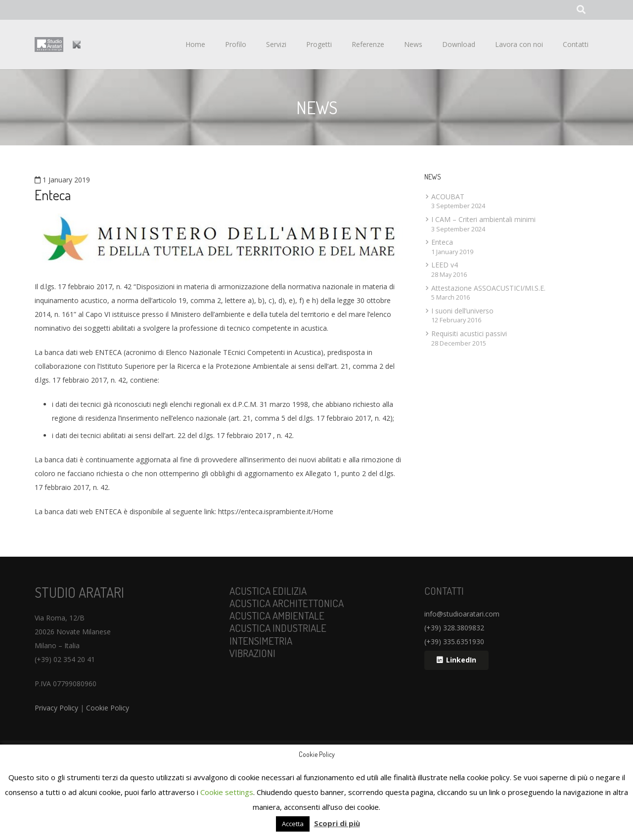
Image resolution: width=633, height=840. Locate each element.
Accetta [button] (293, 824)
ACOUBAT (448, 197)
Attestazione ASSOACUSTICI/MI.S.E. (488, 288)
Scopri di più (337, 823)
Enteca (442, 242)
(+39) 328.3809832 (454, 628)
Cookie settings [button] (227, 792)
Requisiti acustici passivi (469, 333)
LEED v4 (445, 265)
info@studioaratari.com (462, 614)
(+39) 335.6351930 (454, 641)
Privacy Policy (56, 708)
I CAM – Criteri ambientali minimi (483, 219)
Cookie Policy (108, 708)
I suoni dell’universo (462, 311)
